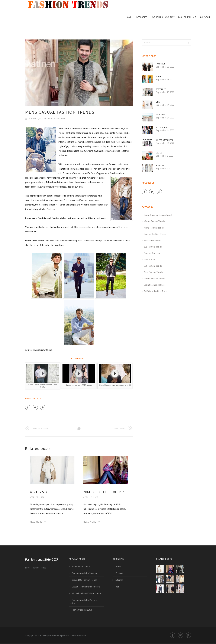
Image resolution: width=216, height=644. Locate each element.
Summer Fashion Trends (155, 234)
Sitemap (119, 580)
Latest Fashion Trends (154, 279)
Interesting (161, 127)
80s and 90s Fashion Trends (84, 580)
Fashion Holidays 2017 (163, 17)
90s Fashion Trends (153, 266)
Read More (36, 522)
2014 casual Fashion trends (106, 492)
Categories (141, 17)
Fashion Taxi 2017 (187, 17)
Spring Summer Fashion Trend (158, 215)
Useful (159, 153)
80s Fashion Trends (153, 247)
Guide (158, 76)
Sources (160, 165)
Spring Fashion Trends (154, 285)
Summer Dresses (152, 253)
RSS (117, 587)
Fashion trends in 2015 (82, 610)
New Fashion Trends (153, 272)
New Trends (150, 259)
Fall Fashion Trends (153, 240)
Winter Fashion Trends (154, 221)
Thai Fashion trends (81, 566)
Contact (119, 573)
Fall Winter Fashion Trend (156, 291)
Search (205, 17)
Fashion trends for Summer (84, 573)
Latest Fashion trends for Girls (86, 587)
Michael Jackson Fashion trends (86, 593)
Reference (161, 89)
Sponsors (160, 115)
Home (129, 17)
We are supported (164, 140)
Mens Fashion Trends (57, 119)
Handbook (161, 64)
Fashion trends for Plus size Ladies (83, 602)
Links (158, 102)
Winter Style (40, 492)
